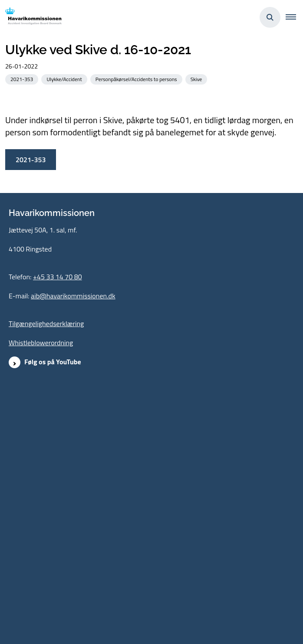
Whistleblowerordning (41, 527)
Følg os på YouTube (53, 546)
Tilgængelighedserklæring (46, 508)
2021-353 (31, 344)
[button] (294, 17)
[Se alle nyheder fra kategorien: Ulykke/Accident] (65, 79)
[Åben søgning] (270, 17)
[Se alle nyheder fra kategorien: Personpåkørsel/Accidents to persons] (137, 79)
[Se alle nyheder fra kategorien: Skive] (197, 79)
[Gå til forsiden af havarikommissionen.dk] (31, 18)
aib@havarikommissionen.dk (73, 481)
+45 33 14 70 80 (58, 461)
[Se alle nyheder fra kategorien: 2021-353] (23, 79)
